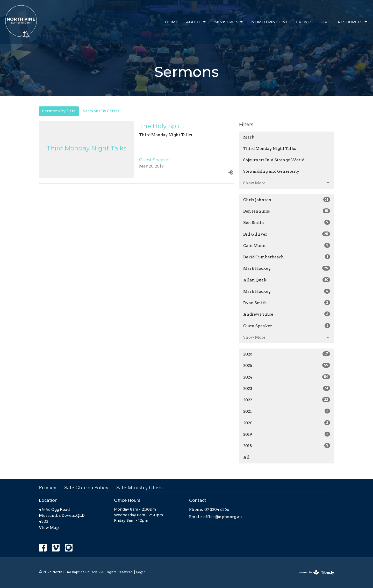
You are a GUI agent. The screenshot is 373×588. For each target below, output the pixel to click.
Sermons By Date (59, 111)
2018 (287, 446)
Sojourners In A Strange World (274, 160)
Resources (353, 22)
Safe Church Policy (86, 488)
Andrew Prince (287, 314)
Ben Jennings (287, 211)
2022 (287, 400)
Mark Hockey (287, 268)
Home (172, 22)
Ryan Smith (287, 303)
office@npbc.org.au (223, 517)
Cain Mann (287, 245)
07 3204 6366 (217, 510)
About (196, 22)
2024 (287, 377)
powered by (316, 572)
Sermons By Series (101, 111)
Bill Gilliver (287, 234)
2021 (287, 411)
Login (141, 572)
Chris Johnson (287, 200)
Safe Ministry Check (140, 488)
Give (325, 22)
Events (304, 22)
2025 (287, 365)
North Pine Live (270, 22)
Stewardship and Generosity (271, 171)
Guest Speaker (287, 326)
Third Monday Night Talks (270, 149)
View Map (49, 528)
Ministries (229, 22)
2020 (287, 423)
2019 (287, 434)
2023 (287, 388)
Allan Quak (287, 280)
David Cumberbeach (287, 257)
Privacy (48, 488)
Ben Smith (287, 222)
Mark (249, 137)
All (246, 457)
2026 (287, 354)
